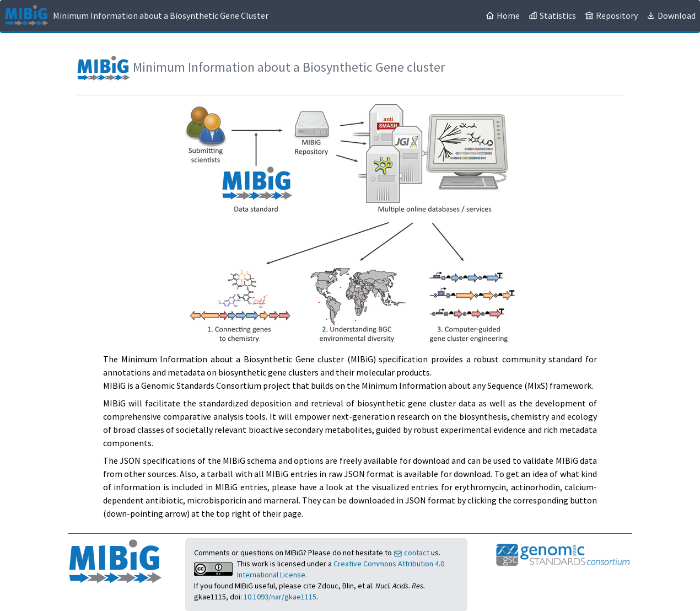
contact (412, 553)
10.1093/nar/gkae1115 (280, 597)
